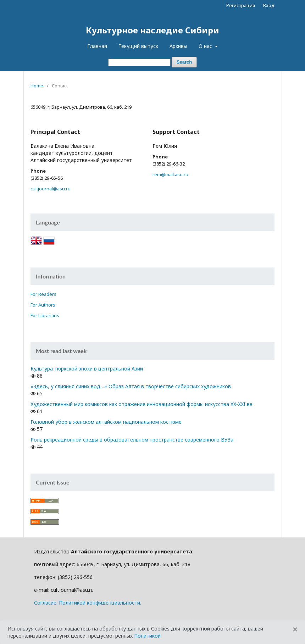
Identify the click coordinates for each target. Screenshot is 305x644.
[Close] (295, 629)
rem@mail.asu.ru (170, 174)
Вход (269, 5)
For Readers (43, 294)
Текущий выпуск (138, 46)
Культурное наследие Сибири (152, 30)
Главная (97, 46)
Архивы (178, 46)
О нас (206, 46)
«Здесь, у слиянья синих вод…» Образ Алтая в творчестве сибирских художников (131, 386)
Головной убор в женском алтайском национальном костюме (106, 422)
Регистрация (241, 5)
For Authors (43, 305)
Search (184, 62)
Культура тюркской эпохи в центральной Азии (87, 369)
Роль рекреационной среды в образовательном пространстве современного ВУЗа (132, 440)
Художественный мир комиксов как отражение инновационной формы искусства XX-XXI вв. (142, 404)
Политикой (147, 636)
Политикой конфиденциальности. (100, 603)
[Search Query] (139, 62)
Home (37, 86)
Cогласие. (46, 603)
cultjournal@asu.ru (51, 189)
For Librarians (45, 315)
